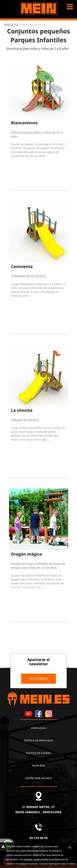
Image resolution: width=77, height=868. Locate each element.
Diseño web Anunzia (38, 778)
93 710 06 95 (38, 838)
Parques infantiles (34, 25)
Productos (11, 25)
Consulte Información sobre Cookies (57, 864)
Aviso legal (38, 728)
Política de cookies (38, 753)
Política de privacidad (39, 740)
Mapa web (39, 766)
